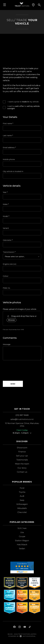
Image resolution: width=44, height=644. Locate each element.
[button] (33, 5)
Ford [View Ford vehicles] (22, 488)
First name (8, 124)
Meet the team (22, 464)
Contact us (22, 472)
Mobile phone (9, 159)
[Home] (22, 4)
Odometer (8, 240)
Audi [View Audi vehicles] (22, 496)
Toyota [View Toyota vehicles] (22, 492)
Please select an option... (15, 257)
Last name (8, 136)
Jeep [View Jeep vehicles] (22, 500)
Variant (6, 228)
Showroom (22, 448)
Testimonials (22, 460)
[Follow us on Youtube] (25, 627)
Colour (6, 276)
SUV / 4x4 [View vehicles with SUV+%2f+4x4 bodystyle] (22, 528)
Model (6, 216)
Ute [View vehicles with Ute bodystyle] (22, 532)
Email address (9, 148)
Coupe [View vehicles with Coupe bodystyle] (22, 536)
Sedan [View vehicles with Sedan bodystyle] (22, 549)
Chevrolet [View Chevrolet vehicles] (22, 512)
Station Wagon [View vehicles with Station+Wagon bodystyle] (22, 541)
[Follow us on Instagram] (20, 627)
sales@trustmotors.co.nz (22, 419)
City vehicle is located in (13, 171)
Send (13, 384)
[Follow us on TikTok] (30, 627)
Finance (22, 452)
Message (7, 344)
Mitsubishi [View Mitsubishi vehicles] (22, 508)
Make (6, 204)
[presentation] (21, 371)
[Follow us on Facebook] (14, 627)
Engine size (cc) (10, 264)
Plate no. (7, 288)
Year (5, 192)
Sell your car (22, 456)
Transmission (9, 252)
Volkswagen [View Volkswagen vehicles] (22, 504)
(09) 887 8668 (22, 415)
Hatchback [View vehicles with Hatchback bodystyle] (22, 545)
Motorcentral (28, 636)
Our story (22, 468)
